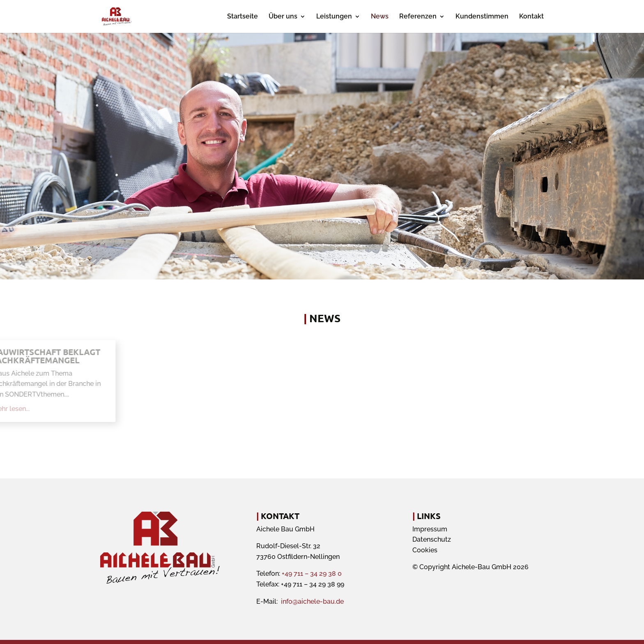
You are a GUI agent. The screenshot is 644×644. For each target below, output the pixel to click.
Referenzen (418, 17)
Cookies (425, 550)
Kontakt (531, 17)
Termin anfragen (429, 201)
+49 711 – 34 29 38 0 (312, 574)
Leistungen (334, 17)
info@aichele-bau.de (312, 601)
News (380, 17)
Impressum (430, 529)
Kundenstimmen (482, 17)
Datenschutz (432, 539)
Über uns (283, 17)
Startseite (243, 17)
